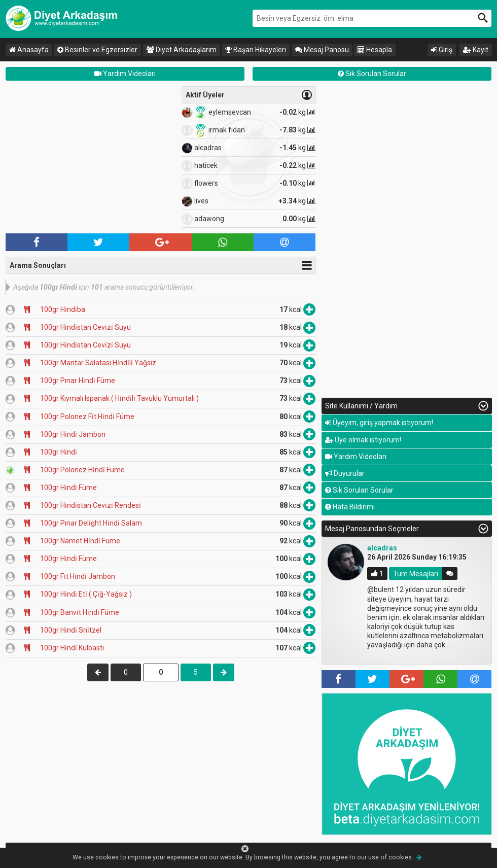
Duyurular (345, 473)
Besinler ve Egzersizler (97, 50)
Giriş (442, 50)
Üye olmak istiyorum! (363, 440)
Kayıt (476, 50)
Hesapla (375, 50)
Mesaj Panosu (322, 50)
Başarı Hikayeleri (256, 50)
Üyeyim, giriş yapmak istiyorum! (379, 423)
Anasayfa (29, 50)
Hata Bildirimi (350, 507)
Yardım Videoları (125, 74)
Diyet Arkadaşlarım (182, 50)
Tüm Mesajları (416, 573)
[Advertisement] (91, 157)
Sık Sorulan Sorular (372, 74)
